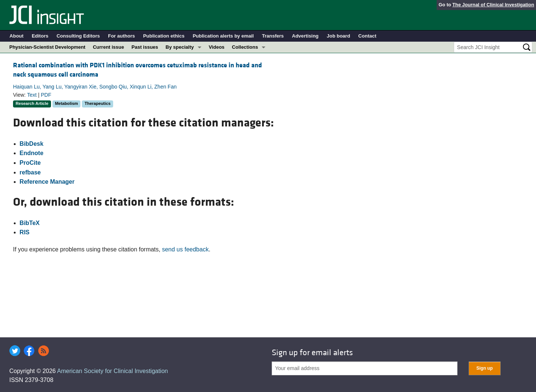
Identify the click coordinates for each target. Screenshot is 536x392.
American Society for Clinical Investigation (112, 371)
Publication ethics (164, 36)
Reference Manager (47, 182)
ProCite (30, 163)
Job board (339, 36)
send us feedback (185, 249)
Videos (217, 47)
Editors (40, 36)
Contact (367, 36)
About (17, 36)
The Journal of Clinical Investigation (493, 5)
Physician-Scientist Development (47, 47)
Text (32, 95)
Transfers (273, 36)
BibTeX (30, 223)
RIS (25, 232)
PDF (46, 95)
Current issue (108, 47)
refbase (30, 172)
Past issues (145, 47)
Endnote (32, 153)
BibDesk (32, 144)
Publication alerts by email (223, 36)
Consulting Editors (78, 36)
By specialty (180, 47)
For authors (121, 36)
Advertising (305, 36)
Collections (245, 47)
